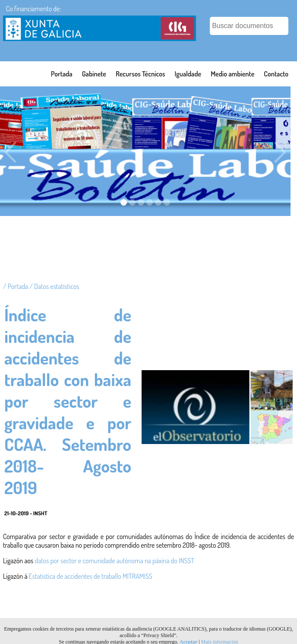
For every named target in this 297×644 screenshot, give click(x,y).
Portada (62, 74)
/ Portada (16, 286)
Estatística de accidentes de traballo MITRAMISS (91, 576)
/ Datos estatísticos (54, 286)
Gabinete (94, 74)
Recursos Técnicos (141, 74)
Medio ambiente (232, 74)
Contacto (276, 74)
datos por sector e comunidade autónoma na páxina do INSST (114, 561)
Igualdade (188, 74)
